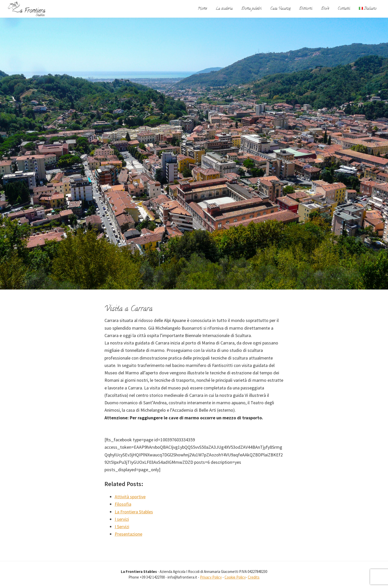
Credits (254, 577)
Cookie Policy (235, 577)
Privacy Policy (211, 577)
